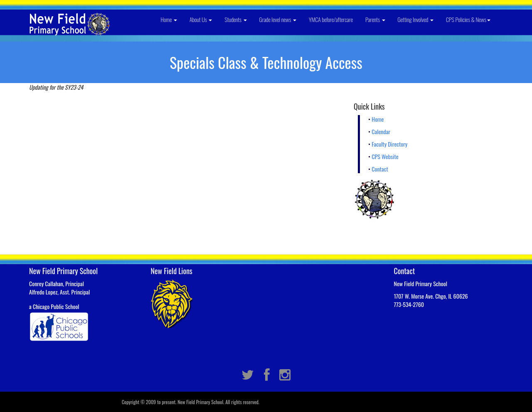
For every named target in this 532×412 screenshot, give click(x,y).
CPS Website (385, 156)
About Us (201, 19)
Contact (380, 169)
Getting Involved (416, 19)
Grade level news (278, 19)
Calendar (381, 131)
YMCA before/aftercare (331, 19)
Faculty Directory (389, 144)
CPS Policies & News (468, 19)
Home (169, 19)
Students (235, 19)
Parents (375, 19)
